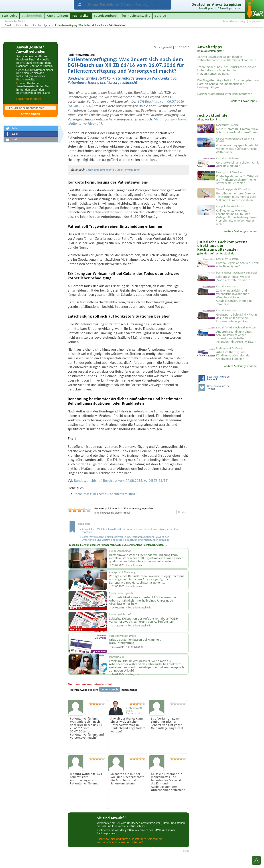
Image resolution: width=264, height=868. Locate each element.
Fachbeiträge (40, 25)
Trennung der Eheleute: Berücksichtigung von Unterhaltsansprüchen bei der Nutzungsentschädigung (227, 70)
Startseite (10, 16)
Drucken (183, 512)
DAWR (8, 25)
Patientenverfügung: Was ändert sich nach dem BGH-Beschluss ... (92, 25)
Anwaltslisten (58, 16)
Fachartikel (22, 25)
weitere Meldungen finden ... (242, 231)
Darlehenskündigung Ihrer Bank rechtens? (225, 94)
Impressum (255, 21)
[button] (31, 128)
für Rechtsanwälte (136, 16)
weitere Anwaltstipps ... (245, 101)
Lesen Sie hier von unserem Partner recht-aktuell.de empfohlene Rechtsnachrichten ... (118, 545)
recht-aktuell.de (225, 253)
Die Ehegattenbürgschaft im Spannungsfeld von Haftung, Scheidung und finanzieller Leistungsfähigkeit (228, 84)
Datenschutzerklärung (234, 21)
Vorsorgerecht (163, 47)
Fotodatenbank (106, 16)
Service (160, 16)
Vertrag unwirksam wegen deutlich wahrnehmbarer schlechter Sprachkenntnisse (227, 58)
